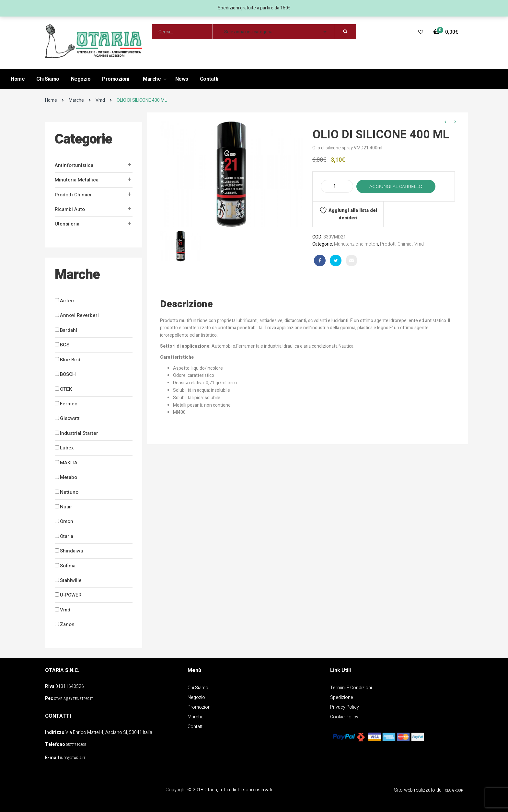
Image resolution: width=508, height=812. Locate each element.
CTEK (66, 389)
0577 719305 (76, 745)
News (182, 79)
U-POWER (71, 595)
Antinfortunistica (74, 165)
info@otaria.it (73, 758)
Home (18, 79)
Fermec (69, 404)
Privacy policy (345, 707)
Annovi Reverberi (79, 315)
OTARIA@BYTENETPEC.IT (74, 699)
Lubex (67, 448)
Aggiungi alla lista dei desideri (348, 214)
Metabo (69, 477)
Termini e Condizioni (351, 688)
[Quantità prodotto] (337, 186)
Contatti (209, 79)
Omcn (67, 521)
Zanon (67, 624)
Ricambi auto (70, 209)
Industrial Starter (79, 433)
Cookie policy (344, 717)
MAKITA (69, 463)
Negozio (81, 79)
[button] (446, 32)
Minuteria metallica (77, 180)
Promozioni (115, 79)
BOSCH (68, 374)
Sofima (68, 566)
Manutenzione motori (356, 244)
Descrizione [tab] (186, 304)
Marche (152, 79)
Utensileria (67, 224)
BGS (65, 345)
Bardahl (69, 330)
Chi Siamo (48, 79)
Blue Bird (70, 360)
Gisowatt (70, 418)
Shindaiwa (71, 551)
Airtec (67, 301)
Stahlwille (71, 580)
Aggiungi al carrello (396, 186)
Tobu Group (453, 791)
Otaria (67, 536)
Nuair (66, 507)
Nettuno (69, 492)
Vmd (100, 100)
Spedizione (342, 697)
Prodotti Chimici (73, 195)
